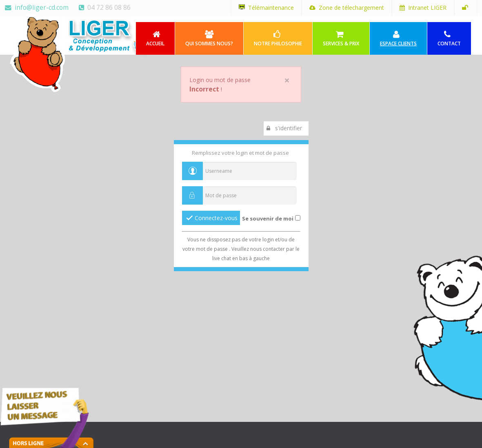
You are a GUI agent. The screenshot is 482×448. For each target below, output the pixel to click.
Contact (449, 39)
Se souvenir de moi (268, 218)
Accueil (155, 39)
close (287, 80)
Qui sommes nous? (209, 39)
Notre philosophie (278, 39)
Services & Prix (341, 39)
